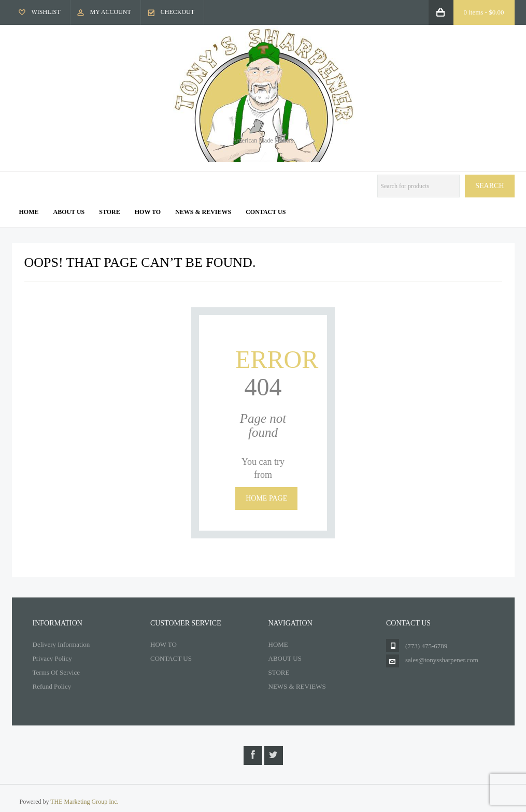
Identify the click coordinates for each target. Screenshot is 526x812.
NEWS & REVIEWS (297, 686)
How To (148, 212)
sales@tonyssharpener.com (442, 660)
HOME (278, 644)
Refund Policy (52, 686)
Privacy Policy (52, 658)
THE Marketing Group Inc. (84, 802)
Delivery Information (61, 644)
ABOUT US (285, 658)
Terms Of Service (56, 672)
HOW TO (164, 644)
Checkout (177, 12)
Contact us (266, 212)
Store (109, 212)
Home (29, 212)
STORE (279, 672)
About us (69, 212)
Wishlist (46, 12)
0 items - (484, 12)
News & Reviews (203, 212)
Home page (266, 498)
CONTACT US (171, 658)
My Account (111, 12)
